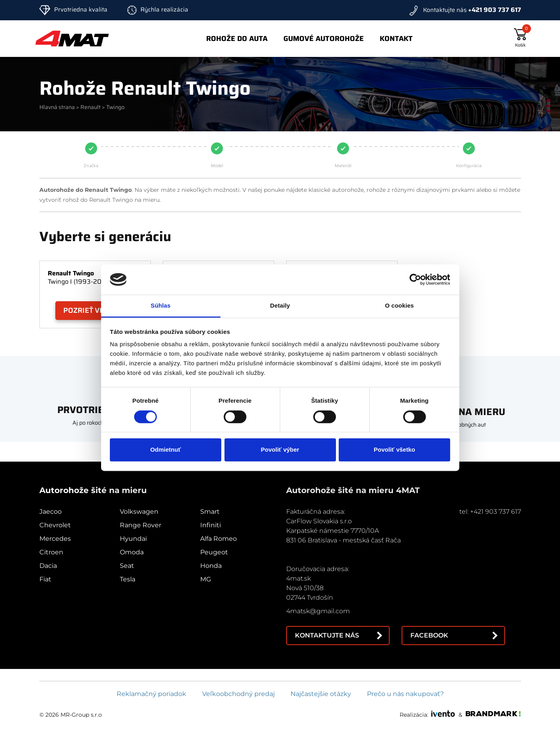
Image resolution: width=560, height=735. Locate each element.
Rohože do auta (237, 39)
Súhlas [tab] (161, 306)
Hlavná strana (57, 107)
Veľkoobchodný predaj (238, 694)
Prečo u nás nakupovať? (405, 694)
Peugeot (214, 552)
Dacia (48, 566)
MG (206, 579)
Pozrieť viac (87, 310)
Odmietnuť (165, 450)
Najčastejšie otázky (321, 694)
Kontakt (396, 39)
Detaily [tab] (280, 306)
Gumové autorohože (324, 39)
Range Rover (140, 525)
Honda (211, 566)
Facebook (429, 635)
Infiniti (211, 525)
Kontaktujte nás (327, 635)
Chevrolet (55, 525)
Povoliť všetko (394, 450)
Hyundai (133, 539)
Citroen (51, 552)
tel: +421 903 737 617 (490, 512)
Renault (91, 107)
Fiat (45, 579)
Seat (127, 566)
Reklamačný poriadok (151, 694)
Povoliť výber (280, 450)
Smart (210, 512)
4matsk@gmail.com (318, 611)
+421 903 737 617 (495, 10)
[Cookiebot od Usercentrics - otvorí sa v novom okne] (415, 279)
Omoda (132, 552)
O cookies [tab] (399, 306)
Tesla (128, 579)
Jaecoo (51, 512)
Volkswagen (139, 512)
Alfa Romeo (219, 539)
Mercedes (55, 539)
